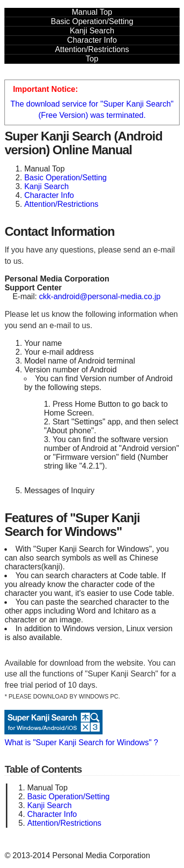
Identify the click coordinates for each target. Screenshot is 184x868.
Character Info (92, 40)
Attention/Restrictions (92, 49)
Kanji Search (92, 31)
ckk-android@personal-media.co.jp (100, 296)
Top (92, 59)
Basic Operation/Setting (92, 21)
